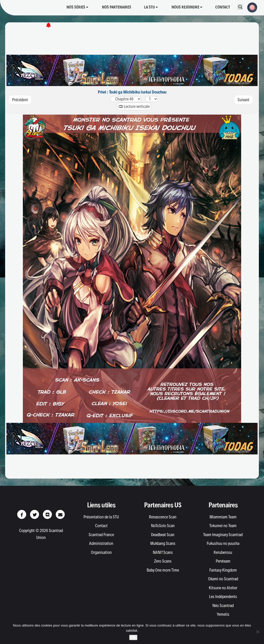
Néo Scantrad (223, 605)
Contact (223, 7)
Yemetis (223, 614)
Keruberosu (223, 552)
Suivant (243, 100)
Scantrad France (101, 535)
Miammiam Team (223, 517)
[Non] (258, 632)
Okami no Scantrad (223, 579)
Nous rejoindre (187, 7)
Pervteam (223, 561)
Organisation (101, 552)
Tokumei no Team (223, 526)
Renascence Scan (163, 517)
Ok (133, 637)
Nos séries (77, 7)
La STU (151, 7)
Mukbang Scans (163, 543)
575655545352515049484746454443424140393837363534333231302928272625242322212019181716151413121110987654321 (126, 99)
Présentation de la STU (101, 517)
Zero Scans (163, 561)
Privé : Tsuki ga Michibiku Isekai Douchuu (132, 92)
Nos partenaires (117, 7)
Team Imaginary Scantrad (223, 535)
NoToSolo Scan (163, 526)
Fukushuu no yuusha (223, 543)
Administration (101, 543)
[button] (251, 7)
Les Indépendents (223, 596)
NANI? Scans (163, 552)
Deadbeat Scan (163, 535)
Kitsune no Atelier (223, 588)
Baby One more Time (163, 570)
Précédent (20, 100)
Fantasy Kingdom (223, 570)
